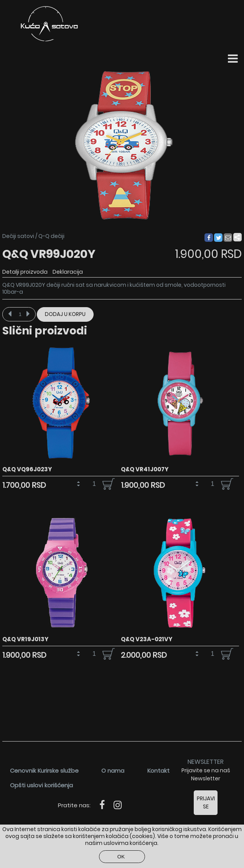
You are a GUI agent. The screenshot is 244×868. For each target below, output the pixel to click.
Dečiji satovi (18, 236)
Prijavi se (206, 802)
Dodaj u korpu (65, 314)
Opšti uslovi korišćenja (41, 785)
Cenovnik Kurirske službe (44, 771)
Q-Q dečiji (51, 236)
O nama (113, 771)
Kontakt (158, 771)
